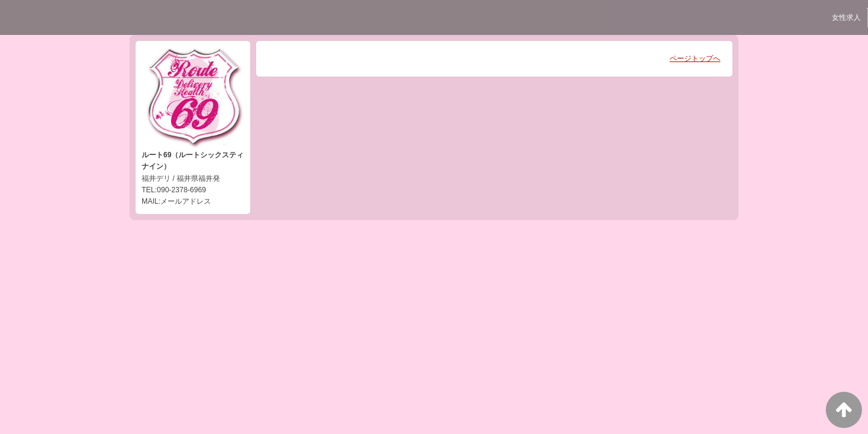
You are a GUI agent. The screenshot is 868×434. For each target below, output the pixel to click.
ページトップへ (695, 58)
